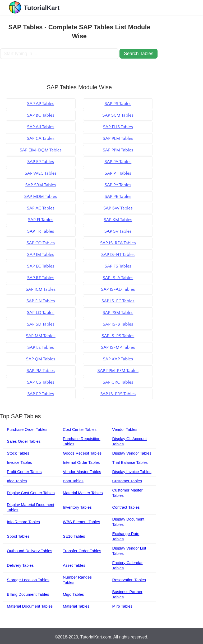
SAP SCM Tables (118, 115)
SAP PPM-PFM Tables (118, 371)
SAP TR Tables (41, 231)
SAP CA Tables (41, 139)
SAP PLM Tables (118, 139)
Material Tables (76, 606)
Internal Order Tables (81, 462)
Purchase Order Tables (27, 429)
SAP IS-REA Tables (118, 243)
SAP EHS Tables (118, 127)
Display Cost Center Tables (31, 493)
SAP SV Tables (118, 231)
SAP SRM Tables (41, 185)
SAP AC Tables (41, 208)
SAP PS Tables (118, 104)
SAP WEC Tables (41, 173)
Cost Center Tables (80, 429)
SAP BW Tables (118, 208)
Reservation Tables (129, 580)
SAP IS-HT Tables (118, 255)
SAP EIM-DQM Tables (41, 150)
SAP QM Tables (41, 359)
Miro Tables (122, 606)
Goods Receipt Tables (82, 453)
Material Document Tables (30, 606)
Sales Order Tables (24, 441)
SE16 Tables (74, 536)
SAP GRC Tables (118, 382)
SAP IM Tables (41, 255)
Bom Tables (73, 481)
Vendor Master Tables (82, 472)
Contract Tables (126, 507)
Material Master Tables (83, 493)
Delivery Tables (20, 565)
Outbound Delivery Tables (30, 551)
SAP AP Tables (41, 104)
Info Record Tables (23, 522)
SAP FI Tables (41, 220)
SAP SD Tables (41, 324)
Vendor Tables (125, 429)
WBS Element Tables (82, 522)
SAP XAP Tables (118, 359)
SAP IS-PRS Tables (118, 394)
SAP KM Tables (118, 220)
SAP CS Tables (41, 382)
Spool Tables (18, 536)
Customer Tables (127, 481)
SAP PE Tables (118, 197)
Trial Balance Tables (130, 462)
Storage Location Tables (28, 580)
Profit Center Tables (24, 472)
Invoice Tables (19, 462)
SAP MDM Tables (41, 197)
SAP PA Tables (118, 162)
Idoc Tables (17, 481)
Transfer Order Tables (82, 551)
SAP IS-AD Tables (118, 289)
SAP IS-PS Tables (118, 336)
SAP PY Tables (118, 185)
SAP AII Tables (41, 127)
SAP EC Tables (41, 266)
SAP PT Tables (118, 173)
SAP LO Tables (41, 313)
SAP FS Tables (118, 266)
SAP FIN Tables (41, 301)
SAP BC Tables (41, 115)
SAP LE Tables (41, 347)
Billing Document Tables (28, 594)
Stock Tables (18, 453)
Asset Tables (74, 565)
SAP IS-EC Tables (118, 301)
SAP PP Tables (41, 394)
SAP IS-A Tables (118, 278)
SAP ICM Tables (41, 289)
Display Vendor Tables (132, 453)
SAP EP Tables (41, 162)
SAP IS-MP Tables (118, 347)
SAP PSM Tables (118, 313)
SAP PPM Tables (118, 150)
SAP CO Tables (41, 243)
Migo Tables (73, 594)
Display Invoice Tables (132, 472)
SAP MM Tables (41, 336)
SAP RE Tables (41, 278)
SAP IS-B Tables (118, 324)
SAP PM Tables (41, 371)
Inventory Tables (77, 507)
